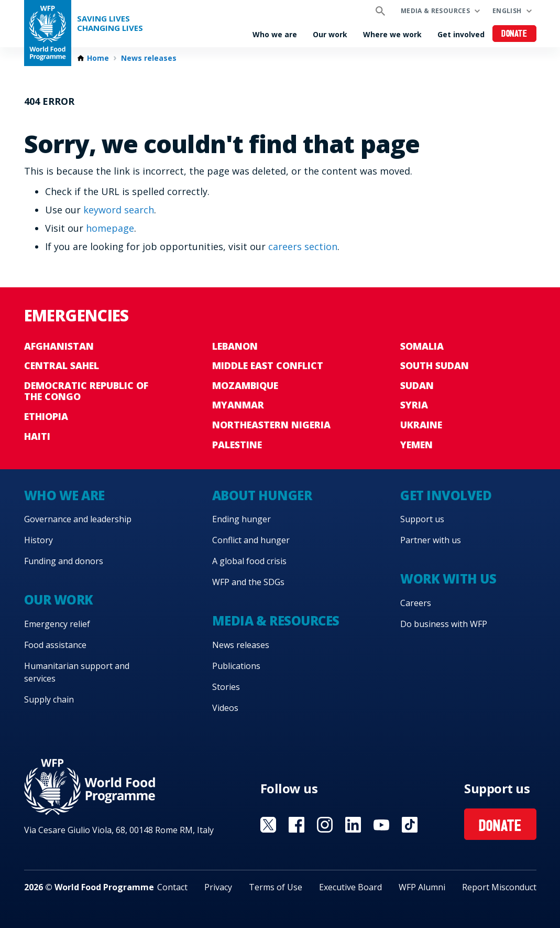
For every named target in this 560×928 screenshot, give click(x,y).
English (507, 11)
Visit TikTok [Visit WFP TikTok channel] (410, 825)
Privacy (218, 887)
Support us (422, 519)
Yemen (416, 445)
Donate (514, 34)
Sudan (417, 385)
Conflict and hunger (251, 540)
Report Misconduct (499, 887)
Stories (226, 687)
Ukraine (421, 425)
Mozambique (245, 385)
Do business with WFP (444, 624)
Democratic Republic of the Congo (86, 391)
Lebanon (235, 346)
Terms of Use (276, 887)
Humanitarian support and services (77, 672)
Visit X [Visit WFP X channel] (268, 825)
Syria (414, 405)
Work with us (448, 579)
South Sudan (435, 365)
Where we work (392, 34)
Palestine (237, 445)
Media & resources (435, 11)
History (39, 540)
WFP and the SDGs (248, 582)
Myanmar (238, 405)
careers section (303, 246)
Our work (330, 34)
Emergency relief (57, 624)
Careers (416, 603)
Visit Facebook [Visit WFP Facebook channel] (297, 825)
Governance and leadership (78, 519)
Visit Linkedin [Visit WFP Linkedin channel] (353, 825)
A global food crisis (249, 561)
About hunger (262, 495)
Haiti (37, 436)
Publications (236, 666)
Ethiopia (46, 416)
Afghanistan (59, 346)
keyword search (119, 210)
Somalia (422, 346)
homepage (110, 228)
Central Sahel (62, 365)
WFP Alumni (422, 887)
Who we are (275, 34)
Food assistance (55, 645)
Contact (172, 887)
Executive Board (350, 887)
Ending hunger (241, 519)
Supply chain (49, 699)
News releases (149, 58)
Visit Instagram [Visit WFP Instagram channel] (325, 825)
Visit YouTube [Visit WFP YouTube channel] (381, 825)
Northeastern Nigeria (271, 425)
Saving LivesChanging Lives (110, 23)
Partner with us (431, 540)
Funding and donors (64, 561)
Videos (225, 708)
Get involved (461, 34)
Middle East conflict (268, 365)
